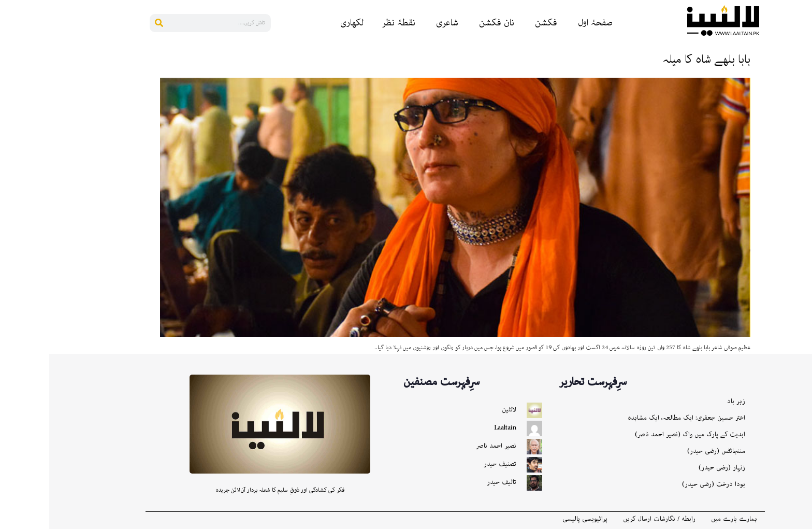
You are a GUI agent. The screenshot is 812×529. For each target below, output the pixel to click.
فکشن (497, 23)
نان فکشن (447, 23)
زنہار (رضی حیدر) (673, 468)
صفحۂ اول (546, 23)
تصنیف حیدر (451, 464)
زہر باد (687, 401)
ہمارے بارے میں (685, 519)
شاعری (398, 23)
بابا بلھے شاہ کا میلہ (657, 59)
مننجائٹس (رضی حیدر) (667, 451)
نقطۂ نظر (349, 23)
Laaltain (456, 428)
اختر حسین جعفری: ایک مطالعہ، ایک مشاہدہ (637, 418)
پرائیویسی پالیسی (536, 519)
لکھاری (303, 23)
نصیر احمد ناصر (447, 446)
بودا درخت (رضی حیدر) (664, 484)
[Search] (110, 23)
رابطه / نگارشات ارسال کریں (610, 519)
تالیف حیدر (452, 482)
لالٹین (460, 410)
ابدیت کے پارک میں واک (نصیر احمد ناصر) (641, 434)
